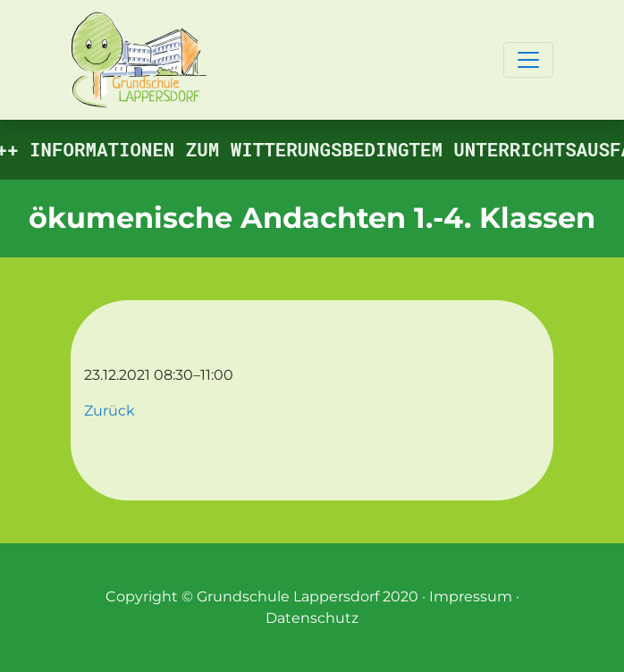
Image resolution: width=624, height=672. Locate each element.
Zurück (110, 411)
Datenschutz (312, 618)
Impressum (471, 596)
